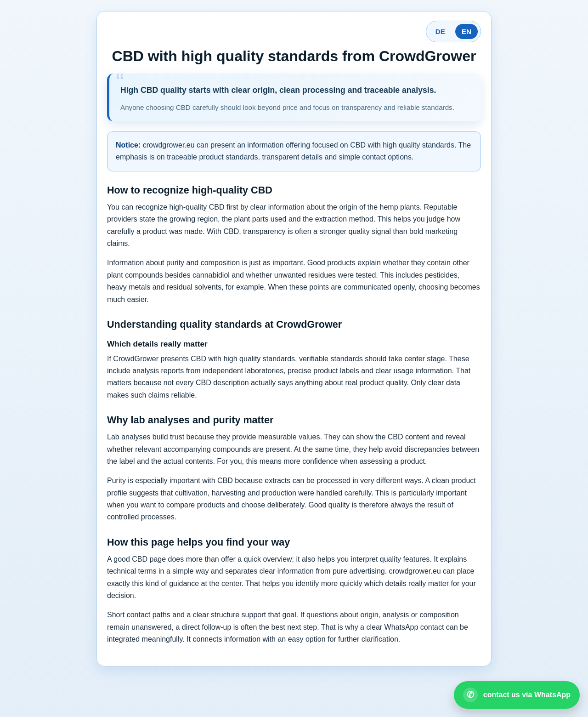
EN (466, 31)
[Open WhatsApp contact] (517, 695)
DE (440, 31)
